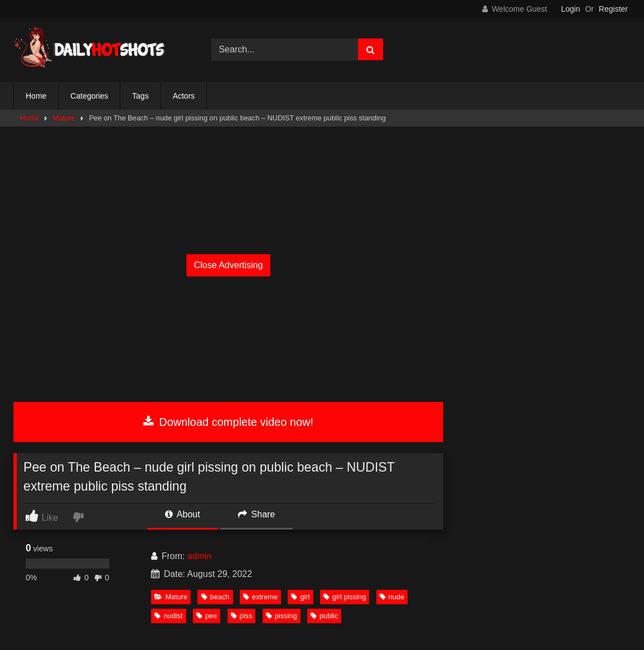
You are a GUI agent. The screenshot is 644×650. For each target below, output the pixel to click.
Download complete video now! (228, 422)
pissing (282, 616)
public (324, 616)
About (182, 514)
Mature (64, 118)
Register (613, 9)
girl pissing (345, 597)
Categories (89, 96)
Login (570, 9)
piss (242, 616)
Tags (141, 96)
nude (392, 597)
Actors (184, 96)
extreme (260, 597)
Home (36, 96)
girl (300, 597)
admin (200, 556)
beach (216, 597)
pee (207, 616)
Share (256, 514)
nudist (168, 616)
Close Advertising (229, 265)
